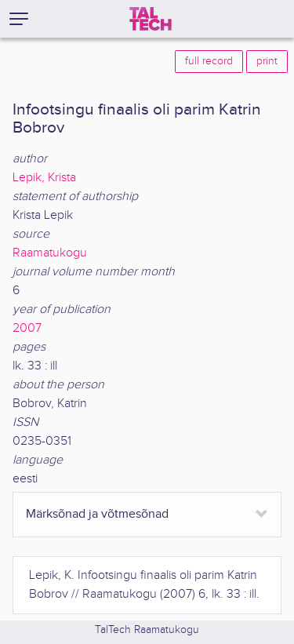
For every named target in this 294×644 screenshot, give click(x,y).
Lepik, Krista (44, 178)
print (267, 61)
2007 (27, 328)
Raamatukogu (50, 253)
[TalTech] (151, 19)
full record (209, 61)
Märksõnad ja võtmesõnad (97, 514)
